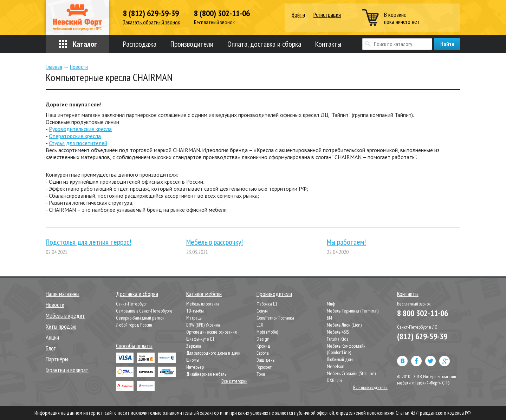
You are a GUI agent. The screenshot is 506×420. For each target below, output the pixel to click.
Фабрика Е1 (267, 304)
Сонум (262, 311)
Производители (192, 44)
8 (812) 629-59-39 (151, 13)
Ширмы (193, 360)
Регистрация (327, 15)
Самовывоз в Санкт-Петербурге (144, 311)
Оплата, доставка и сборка (264, 44)
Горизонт (264, 367)
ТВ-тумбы (195, 311)
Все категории (234, 381)
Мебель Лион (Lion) (344, 325)
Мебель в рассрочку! (215, 242)
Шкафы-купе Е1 (200, 339)
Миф (331, 304)
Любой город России (134, 325)
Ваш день (265, 360)
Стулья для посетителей (78, 143)
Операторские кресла (75, 136)
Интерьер (195, 367)
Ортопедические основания (212, 332)
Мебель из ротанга (203, 304)
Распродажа (140, 44)
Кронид (263, 346)
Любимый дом (340, 359)
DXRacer (335, 380)
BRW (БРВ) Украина (203, 325)
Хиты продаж (61, 326)
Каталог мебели (204, 294)
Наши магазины (63, 294)
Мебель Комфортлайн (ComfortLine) (346, 349)
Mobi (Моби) (267, 332)
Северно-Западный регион (140, 318)
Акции (52, 337)
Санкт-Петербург (131, 304)
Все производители (370, 387)
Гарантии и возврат (67, 370)
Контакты (328, 44)
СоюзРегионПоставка (275, 318)
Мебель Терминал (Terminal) (353, 311)
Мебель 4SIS (338, 332)
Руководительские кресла (80, 129)
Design (263, 339)
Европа (263, 353)
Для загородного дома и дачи (213, 353)
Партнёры (57, 359)
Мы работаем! (346, 242)
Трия (261, 374)
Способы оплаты (134, 346)
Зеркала (194, 346)
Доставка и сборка (137, 294)
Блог (51, 348)
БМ (329, 318)
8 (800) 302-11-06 (222, 13)
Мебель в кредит (65, 316)
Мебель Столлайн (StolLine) (351, 373)
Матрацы (194, 318)
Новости (55, 305)
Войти (298, 15)
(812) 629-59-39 (422, 336)
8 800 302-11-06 (423, 313)
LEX (260, 325)
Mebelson (336, 366)
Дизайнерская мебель (206, 374)
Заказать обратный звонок (151, 22)
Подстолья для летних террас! (88, 242)
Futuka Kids (338, 339)
